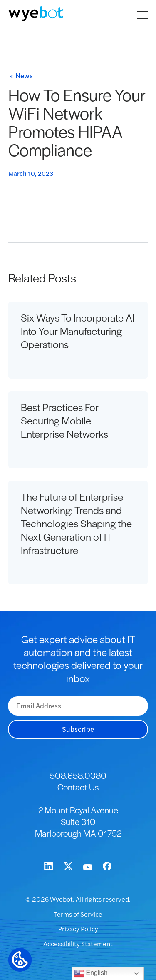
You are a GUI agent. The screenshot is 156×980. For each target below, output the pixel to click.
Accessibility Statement (78, 944)
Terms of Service (78, 914)
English (91, 973)
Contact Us (78, 787)
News (24, 75)
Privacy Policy (78, 929)
